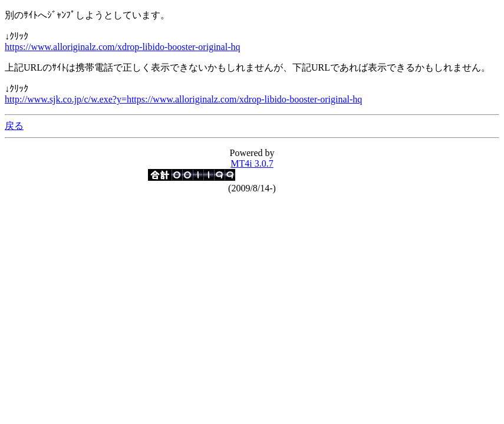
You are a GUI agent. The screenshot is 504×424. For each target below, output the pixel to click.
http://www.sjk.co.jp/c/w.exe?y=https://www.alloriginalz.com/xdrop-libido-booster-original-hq (183, 99)
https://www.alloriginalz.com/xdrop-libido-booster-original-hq (122, 47)
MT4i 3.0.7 (252, 163)
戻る (14, 126)
